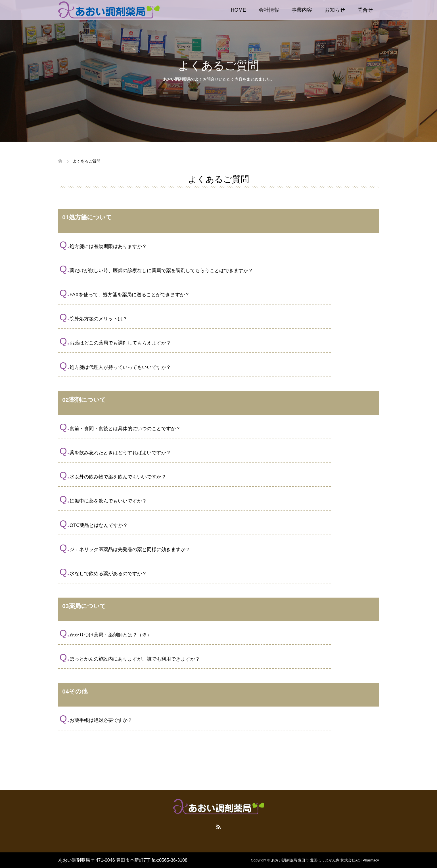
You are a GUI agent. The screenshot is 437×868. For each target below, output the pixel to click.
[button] (219, 245)
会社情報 (269, 10)
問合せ (365, 10)
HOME (239, 10)
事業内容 (302, 10)
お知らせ (335, 10)
